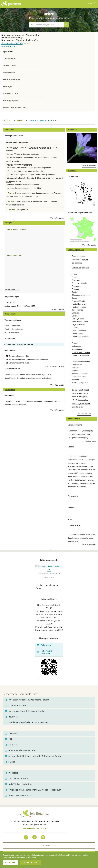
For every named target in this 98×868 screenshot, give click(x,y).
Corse (74, 298)
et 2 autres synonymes (54, 366)
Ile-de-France (77, 310)
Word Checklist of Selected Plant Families (26, 723)
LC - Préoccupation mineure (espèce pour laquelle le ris (81, 403)
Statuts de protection (14, 108)
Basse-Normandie (79, 283)
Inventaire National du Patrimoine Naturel (27, 700)
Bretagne (76, 289)
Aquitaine (76, 277)
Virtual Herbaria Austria (18, 796)
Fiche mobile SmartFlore (45, 652)
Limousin (76, 313)
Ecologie (8, 87)
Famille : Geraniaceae (14, 329)
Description (9, 59)
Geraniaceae (8, 47)
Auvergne (76, 280)
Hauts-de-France (79, 307)
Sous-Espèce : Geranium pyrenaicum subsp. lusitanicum (28, 378)
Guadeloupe (77, 365)
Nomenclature (10, 94)
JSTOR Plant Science (16, 779)
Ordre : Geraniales (12, 326)
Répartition (9, 73)
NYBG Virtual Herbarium (18, 784)
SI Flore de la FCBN (16, 706)
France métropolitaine (81, 352)
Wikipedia (11, 773)
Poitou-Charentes (79, 331)
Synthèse (8, 52)
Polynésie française (80, 377)
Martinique (76, 368)
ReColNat (11, 717)
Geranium (6, 43)
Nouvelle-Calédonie (80, 374)
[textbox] (46, 25)
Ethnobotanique (11, 80)
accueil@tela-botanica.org (35, 828)
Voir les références (12, 289)
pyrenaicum (17, 43)
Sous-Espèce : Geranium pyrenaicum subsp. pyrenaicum (28, 375)
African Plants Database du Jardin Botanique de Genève (34, 756)
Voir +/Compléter (57, 218)
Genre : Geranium (12, 333)
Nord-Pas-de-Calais (80, 322)
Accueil (7, 121)
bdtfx (20, 121)
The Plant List (13, 734)
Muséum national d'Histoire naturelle (25, 711)
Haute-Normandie (79, 304)
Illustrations (9, 66)
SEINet (10, 762)
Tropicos (11, 745)
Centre (75, 292)
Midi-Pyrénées (78, 319)
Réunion (75, 380)
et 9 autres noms (89, 441)
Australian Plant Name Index (20, 751)
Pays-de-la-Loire (79, 325)
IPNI (9, 739)
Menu (92, 4)
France (75, 343)
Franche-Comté (78, 301)
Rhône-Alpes (77, 334)
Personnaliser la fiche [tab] (47, 587)
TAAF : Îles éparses (80, 383)
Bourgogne (76, 286)
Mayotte (75, 371)
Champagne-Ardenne (81, 295)
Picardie (75, 328)
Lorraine (75, 316)
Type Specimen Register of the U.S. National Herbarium (33, 790)
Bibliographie (10, 101)
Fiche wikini (44, 645)
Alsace (75, 274)
